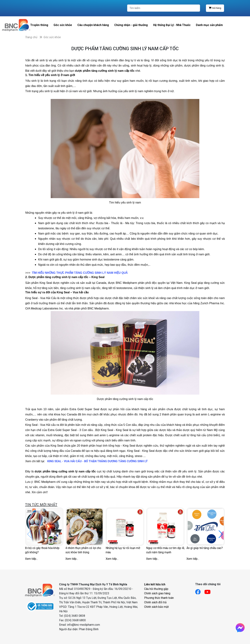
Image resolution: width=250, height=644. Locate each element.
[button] (221, 534)
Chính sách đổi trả (155, 602)
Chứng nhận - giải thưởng (131, 25)
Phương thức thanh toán (159, 598)
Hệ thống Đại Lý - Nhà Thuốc (172, 25)
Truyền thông (39, 25)
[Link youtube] (209, 591)
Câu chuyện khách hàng (93, 25)
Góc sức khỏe (63, 25)
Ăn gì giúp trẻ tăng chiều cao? (205, 548)
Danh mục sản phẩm (209, 25)
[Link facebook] (200, 591)
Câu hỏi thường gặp (156, 589)
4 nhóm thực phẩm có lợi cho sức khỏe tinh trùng (83, 550)
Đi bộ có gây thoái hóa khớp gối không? (42, 550)
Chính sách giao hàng (157, 593)
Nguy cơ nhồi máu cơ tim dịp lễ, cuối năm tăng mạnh (165, 550)
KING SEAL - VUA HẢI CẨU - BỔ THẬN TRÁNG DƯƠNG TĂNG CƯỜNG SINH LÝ (97, 461)
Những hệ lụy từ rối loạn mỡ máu (123, 550)
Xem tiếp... (31, 559)
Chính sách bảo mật (156, 607)
